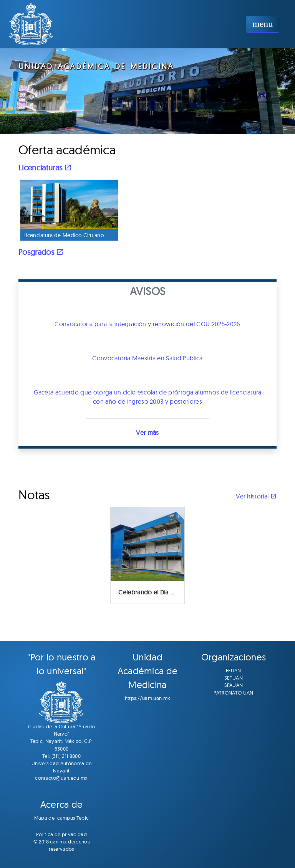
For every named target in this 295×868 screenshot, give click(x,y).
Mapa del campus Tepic (62, 818)
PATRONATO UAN (233, 693)
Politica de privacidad (61, 834)
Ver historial (256, 496)
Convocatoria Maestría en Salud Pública (147, 358)
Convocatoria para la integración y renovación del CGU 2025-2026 (147, 324)
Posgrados (41, 252)
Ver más (147, 432)
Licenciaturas (45, 167)
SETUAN (234, 678)
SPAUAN (234, 685)
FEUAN (234, 670)
